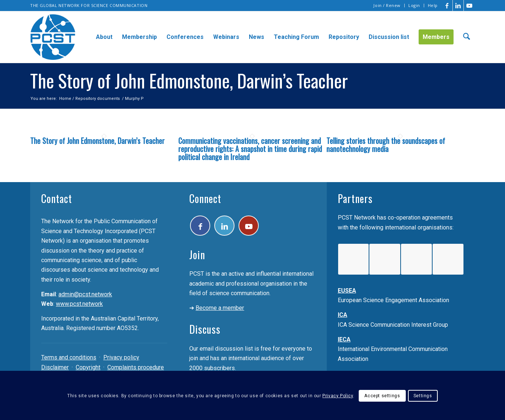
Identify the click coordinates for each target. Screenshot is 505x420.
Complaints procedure (136, 367)
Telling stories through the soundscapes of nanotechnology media (386, 145)
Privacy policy (121, 357)
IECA (344, 339)
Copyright (88, 367)
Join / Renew (387, 5)
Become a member (220, 308)
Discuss (205, 329)
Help (433, 5)
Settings (423, 396)
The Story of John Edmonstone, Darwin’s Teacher (97, 141)
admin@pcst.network (85, 294)
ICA (343, 315)
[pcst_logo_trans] (53, 37)
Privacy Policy (338, 396)
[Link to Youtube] (469, 6)
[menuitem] (387, 6)
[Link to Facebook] (447, 6)
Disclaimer (55, 367)
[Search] (467, 37)
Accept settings (382, 396)
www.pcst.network (79, 304)
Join (197, 255)
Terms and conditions (69, 357)
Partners (355, 198)
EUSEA (347, 291)
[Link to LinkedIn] (458, 6)
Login (414, 5)
